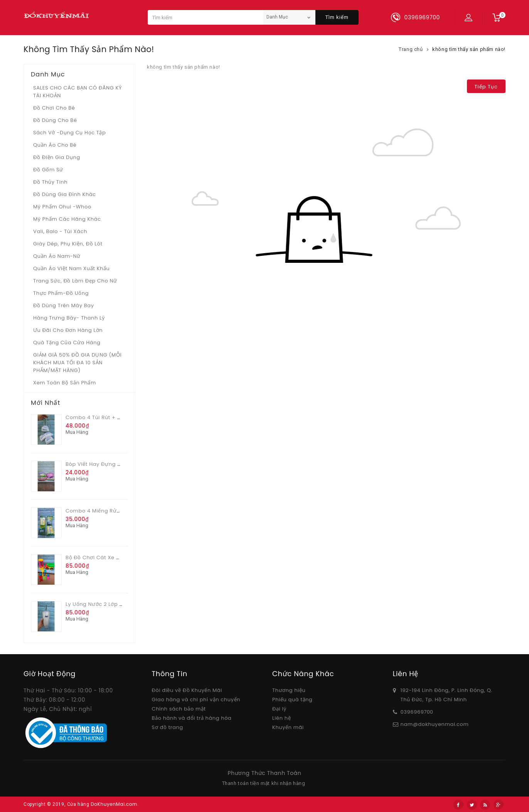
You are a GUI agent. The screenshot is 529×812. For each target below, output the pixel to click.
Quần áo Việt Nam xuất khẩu (72, 268)
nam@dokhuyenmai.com (435, 724)
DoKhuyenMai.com (114, 804)
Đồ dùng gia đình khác (65, 194)
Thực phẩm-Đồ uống (61, 293)
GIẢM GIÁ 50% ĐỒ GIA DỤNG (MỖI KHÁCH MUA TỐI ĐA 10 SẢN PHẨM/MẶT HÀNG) (77, 363)
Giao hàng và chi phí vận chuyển (196, 700)
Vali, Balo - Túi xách (60, 231)
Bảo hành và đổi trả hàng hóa (192, 718)
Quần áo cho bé (55, 145)
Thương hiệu (289, 690)
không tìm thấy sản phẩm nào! (469, 49)
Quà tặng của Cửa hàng (67, 343)
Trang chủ (411, 49)
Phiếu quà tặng (292, 700)
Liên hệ (281, 718)
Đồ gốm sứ (48, 170)
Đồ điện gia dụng (57, 157)
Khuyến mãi (288, 727)
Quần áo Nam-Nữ (57, 256)
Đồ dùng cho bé (55, 120)
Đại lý (279, 709)
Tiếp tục (486, 87)
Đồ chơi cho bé (54, 108)
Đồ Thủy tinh (50, 182)
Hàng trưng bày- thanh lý (69, 318)
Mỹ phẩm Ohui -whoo (62, 207)
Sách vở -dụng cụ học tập (69, 133)
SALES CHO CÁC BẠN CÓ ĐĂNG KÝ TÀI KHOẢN (77, 92)
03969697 (414, 712)
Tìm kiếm (337, 17)
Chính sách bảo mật (179, 709)
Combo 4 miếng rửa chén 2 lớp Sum (115, 511)
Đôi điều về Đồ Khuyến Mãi (187, 690)
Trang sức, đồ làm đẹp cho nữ (75, 281)
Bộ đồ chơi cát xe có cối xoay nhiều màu (122, 557)
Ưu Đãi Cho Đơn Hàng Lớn (68, 330)
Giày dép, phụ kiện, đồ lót (68, 244)
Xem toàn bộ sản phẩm (65, 383)
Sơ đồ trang (168, 727)
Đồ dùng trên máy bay (64, 305)
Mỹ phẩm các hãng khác (67, 219)
